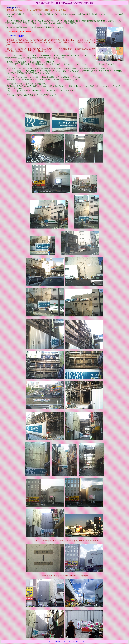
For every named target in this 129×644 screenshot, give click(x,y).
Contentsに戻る (60, 642)
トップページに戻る (76, 642)
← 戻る (48, 642)
